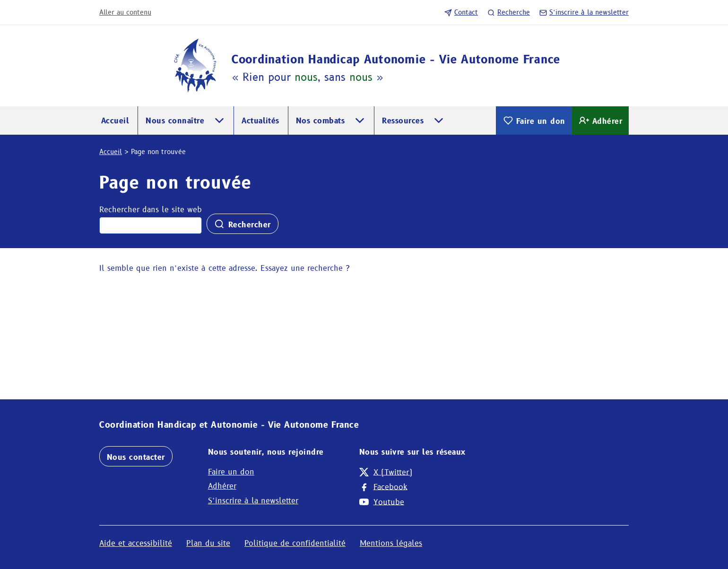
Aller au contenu (125, 12)
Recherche (509, 12)
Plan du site (208, 543)
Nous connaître (175, 121)
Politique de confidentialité (295, 543)
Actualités (260, 121)
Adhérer (600, 121)
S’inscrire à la (584, 12)
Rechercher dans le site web (151, 210)
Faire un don (534, 121)
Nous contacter (136, 457)
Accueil (115, 121)
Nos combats (320, 121)
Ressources (403, 121)
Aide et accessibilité (136, 543)
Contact (461, 12)
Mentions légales (391, 543)
